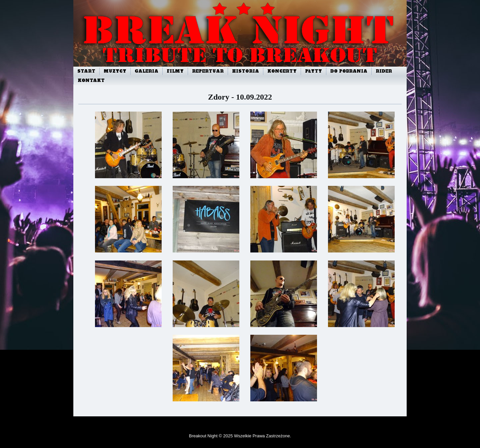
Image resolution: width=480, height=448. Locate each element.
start (86, 71)
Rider (384, 71)
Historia (245, 71)
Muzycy (115, 71)
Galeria (146, 71)
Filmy (175, 71)
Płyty (313, 71)
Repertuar (208, 71)
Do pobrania (349, 71)
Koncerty (282, 71)
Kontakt (91, 81)
